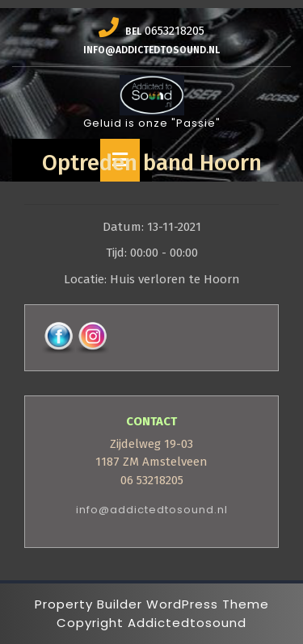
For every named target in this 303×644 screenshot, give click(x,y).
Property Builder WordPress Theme (152, 604)
